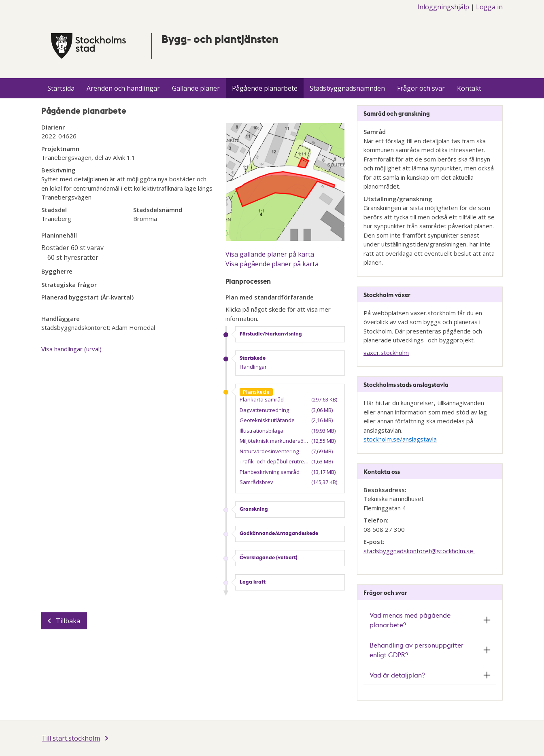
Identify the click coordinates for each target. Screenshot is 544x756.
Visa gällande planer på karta (270, 254)
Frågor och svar (421, 88)
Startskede (253, 358)
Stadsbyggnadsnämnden (347, 88)
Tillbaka (68, 621)
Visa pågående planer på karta (272, 264)
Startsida (61, 88)
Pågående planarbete (265, 88)
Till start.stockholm (71, 738)
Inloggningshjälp (443, 7)
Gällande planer (196, 88)
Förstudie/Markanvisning (271, 333)
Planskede (256, 392)
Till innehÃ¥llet (0, 0)
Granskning (254, 509)
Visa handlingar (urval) (71, 349)
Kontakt (469, 88)
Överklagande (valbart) (269, 557)
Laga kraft (253, 582)
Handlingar (253, 367)
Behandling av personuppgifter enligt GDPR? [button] (416, 650)
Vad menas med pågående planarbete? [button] (410, 620)
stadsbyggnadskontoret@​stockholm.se (419, 551)
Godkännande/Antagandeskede (279, 533)
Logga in (489, 7)
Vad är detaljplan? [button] (397, 675)
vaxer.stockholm (386, 353)
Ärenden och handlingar (123, 88)
